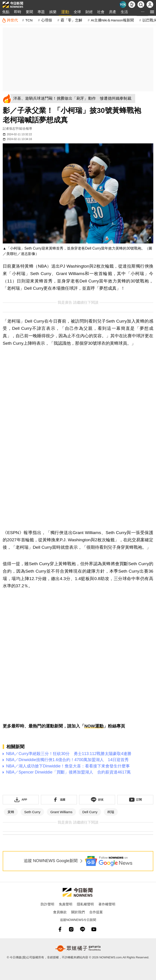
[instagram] (71, 929)
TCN (29, 20)
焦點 (6, 12)
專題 (41, 12)
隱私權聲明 (85, 904)
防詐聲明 (47, 904)
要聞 (29, 12)
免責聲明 (66, 904)
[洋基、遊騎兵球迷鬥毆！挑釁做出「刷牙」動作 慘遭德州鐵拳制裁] (74, 99)
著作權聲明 (107, 904)
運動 (65, 12)
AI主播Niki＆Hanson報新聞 (112, 20)
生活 (124, 12)
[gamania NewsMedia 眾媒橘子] (78, 948)
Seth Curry (32, 812)
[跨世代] (10, 20)
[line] (83, 929)
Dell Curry (90, 812)
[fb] (60, 929)
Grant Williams (61, 812)
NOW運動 (94, 726)
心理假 (47, 20)
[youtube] (94, 929)
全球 (77, 12)
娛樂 (53, 12)
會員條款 (60, 912)
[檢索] (141, 5)
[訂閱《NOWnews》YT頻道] (135, 800)
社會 (101, 12)
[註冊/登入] (150, 5)
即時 (18, 12)
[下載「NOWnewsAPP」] (21, 800)
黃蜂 (11, 812)
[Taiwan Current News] (123, 5)
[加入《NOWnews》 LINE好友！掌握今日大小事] (97, 800)
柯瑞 (111, 812)
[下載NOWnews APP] (132, 5)
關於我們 (78, 912)
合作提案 (96, 912)
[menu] (152, 12)
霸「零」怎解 (71, 20)
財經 (89, 12)
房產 (113, 12)
